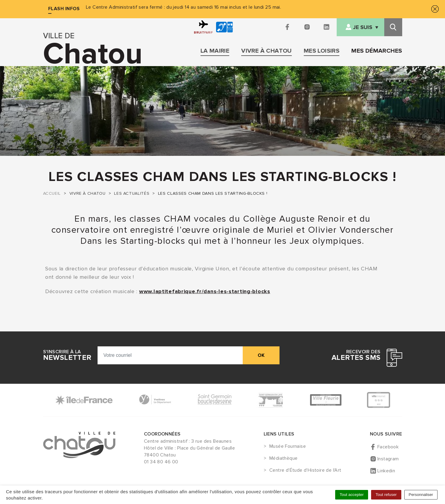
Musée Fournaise (288, 447)
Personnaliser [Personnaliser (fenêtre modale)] (421, 495)
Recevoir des (356, 355)
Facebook (388, 447)
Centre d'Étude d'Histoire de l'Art (305, 470)
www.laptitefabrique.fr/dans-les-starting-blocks (205, 291)
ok (261, 355)
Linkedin (386, 471)
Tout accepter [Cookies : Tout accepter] (352, 495)
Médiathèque (283, 459)
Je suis (363, 27)
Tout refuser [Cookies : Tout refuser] (386, 495)
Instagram (388, 459)
